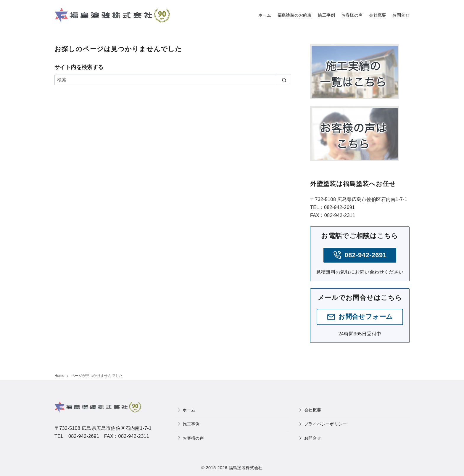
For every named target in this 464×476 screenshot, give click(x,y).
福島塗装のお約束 (295, 15)
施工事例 (326, 15)
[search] (284, 80)
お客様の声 (352, 15)
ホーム (265, 15)
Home (60, 376)
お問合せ (401, 15)
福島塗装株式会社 (246, 468)
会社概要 (378, 15)
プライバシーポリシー (326, 424)
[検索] (173, 80)
